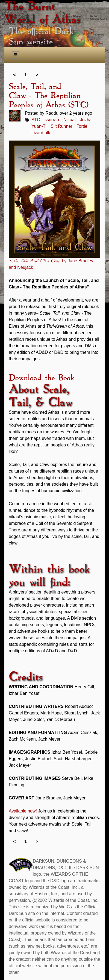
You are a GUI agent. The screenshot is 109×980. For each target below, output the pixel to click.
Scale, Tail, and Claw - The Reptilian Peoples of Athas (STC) (48, 96)
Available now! (23, 811)
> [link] (37, 75)
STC (36, 120)
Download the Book (41, 378)
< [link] (14, 75)
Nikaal (69, 120)
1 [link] (26, 75)
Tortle (82, 126)
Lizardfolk (41, 133)
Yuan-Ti (39, 126)
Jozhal (86, 120)
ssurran (52, 120)
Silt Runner (61, 126)
